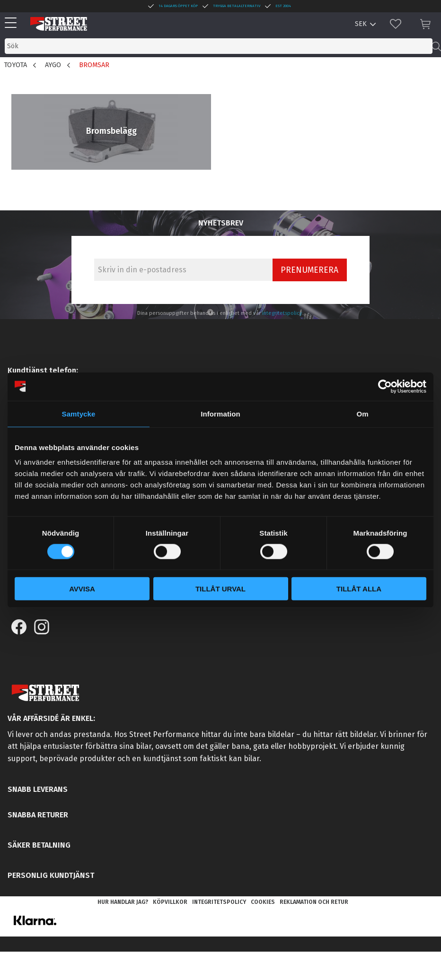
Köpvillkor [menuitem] (170, 902)
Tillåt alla (359, 589)
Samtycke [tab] (79, 413)
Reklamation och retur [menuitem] (314, 902)
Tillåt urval (220, 589)
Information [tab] (220, 413)
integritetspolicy (282, 313)
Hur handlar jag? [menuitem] (123, 902)
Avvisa (82, 589)
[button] (13, 23)
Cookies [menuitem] (263, 902)
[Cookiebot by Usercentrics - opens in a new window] (385, 386)
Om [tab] (362, 413)
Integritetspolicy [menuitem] (219, 902)
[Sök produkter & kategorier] (219, 46)
